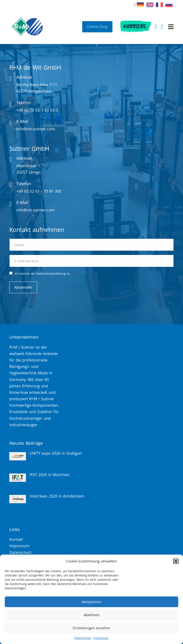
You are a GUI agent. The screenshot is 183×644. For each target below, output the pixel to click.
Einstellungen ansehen (91, 628)
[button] (176, 561)
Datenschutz (83, 638)
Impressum (101, 638)
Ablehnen (92, 615)
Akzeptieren (91, 602)
